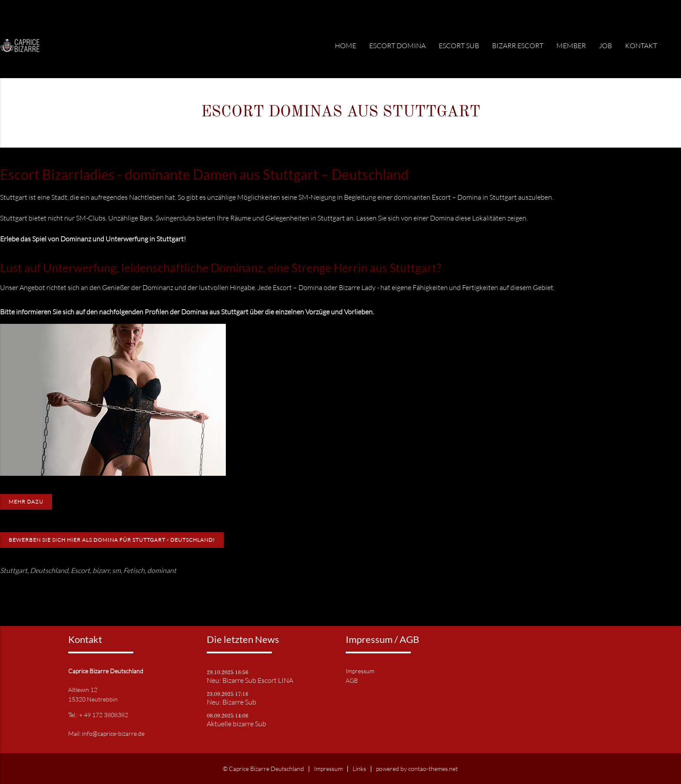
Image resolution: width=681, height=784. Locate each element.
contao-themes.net (433, 769)
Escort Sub (459, 46)
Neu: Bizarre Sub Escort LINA (250, 680)
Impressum (360, 671)
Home (345, 46)
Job (605, 46)
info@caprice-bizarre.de (113, 733)
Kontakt (641, 46)
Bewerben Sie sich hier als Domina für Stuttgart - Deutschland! (112, 540)
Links (359, 769)
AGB (352, 680)
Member (571, 46)
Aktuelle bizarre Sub (236, 724)
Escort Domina (397, 46)
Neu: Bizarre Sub (231, 702)
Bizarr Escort (518, 46)
